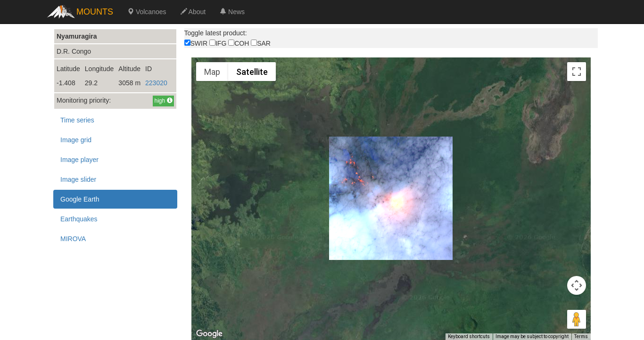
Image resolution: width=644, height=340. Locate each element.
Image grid (76, 140)
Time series (77, 120)
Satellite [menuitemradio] (252, 72)
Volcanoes (147, 12)
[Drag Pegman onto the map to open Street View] (577, 319)
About (193, 12)
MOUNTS (95, 12)
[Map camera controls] (577, 285)
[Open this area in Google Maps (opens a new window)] (209, 334)
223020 (156, 83)
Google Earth (80, 199)
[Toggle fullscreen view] (577, 72)
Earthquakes (79, 219)
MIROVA (73, 239)
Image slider (78, 179)
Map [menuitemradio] (212, 72)
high (163, 101)
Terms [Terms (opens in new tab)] (581, 336)
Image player (79, 160)
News (232, 12)
